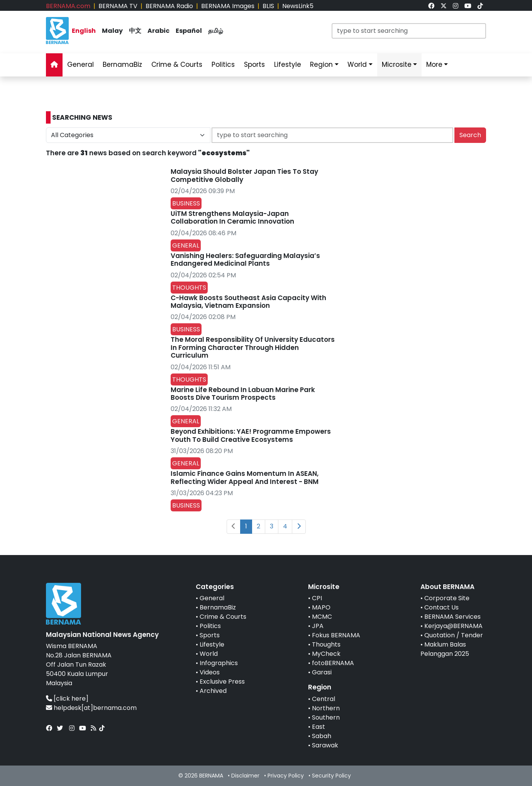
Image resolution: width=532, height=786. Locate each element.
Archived (213, 691)
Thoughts (326, 644)
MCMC (322, 617)
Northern (326, 708)
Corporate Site (447, 598)
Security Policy (331, 776)
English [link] (84, 31)
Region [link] (321, 65)
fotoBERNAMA (333, 663)
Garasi (322, 672)
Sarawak (325, 745)
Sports (210, 635)
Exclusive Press (222, 682)
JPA (318, 626)
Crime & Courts (223, 617)
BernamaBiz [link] (122, 65)
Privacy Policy (286, 776)
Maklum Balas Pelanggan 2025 (445, 649)
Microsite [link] (397, 65)
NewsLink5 (298, 6)
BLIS (268, 6)
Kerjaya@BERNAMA (453, 626)
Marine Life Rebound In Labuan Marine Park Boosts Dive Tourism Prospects (243, 394)
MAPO (321, 607)
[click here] (71, 699)
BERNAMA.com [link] (68, 6)
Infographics (219, 663)
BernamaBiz (218, 607)
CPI (317, 598)
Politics (210, 626)
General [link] (80, 65)
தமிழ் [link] (216, 31)
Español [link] (189, 31)
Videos (210, 672)
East (319, 727)
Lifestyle (212, 644)
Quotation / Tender (454, 635)
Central (324, 699)
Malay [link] (112, 31)
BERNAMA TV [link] (118, 6)
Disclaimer (245, 776)
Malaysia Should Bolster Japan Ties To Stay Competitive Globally (244, 175)
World (209, 654)
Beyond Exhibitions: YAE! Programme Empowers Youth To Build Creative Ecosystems (251, 435)
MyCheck (326, 654)
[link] (431, 6)
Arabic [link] (158, 31)
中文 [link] (135, 31)
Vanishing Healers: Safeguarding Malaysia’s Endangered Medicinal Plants (245, 260)
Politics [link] (223, 65)
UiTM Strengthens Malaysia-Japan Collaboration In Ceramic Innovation (232, 217)
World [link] (357, 65)
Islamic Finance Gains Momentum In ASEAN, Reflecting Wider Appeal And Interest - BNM (245, 477)
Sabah (322, 736)
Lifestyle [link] (288, 65)
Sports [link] (254, 65)
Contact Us (441, 607)
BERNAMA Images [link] (228, 6)
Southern (326, 717)
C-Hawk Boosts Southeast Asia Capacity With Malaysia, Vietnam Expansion (248, 302)
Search (470, 135)
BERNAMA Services (452, 617)
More (434, 65)
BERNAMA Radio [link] (169, 6)
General (212, 598)
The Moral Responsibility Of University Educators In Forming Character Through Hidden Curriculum (253, 347)
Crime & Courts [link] (177, 65)
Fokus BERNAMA (336, 635)
